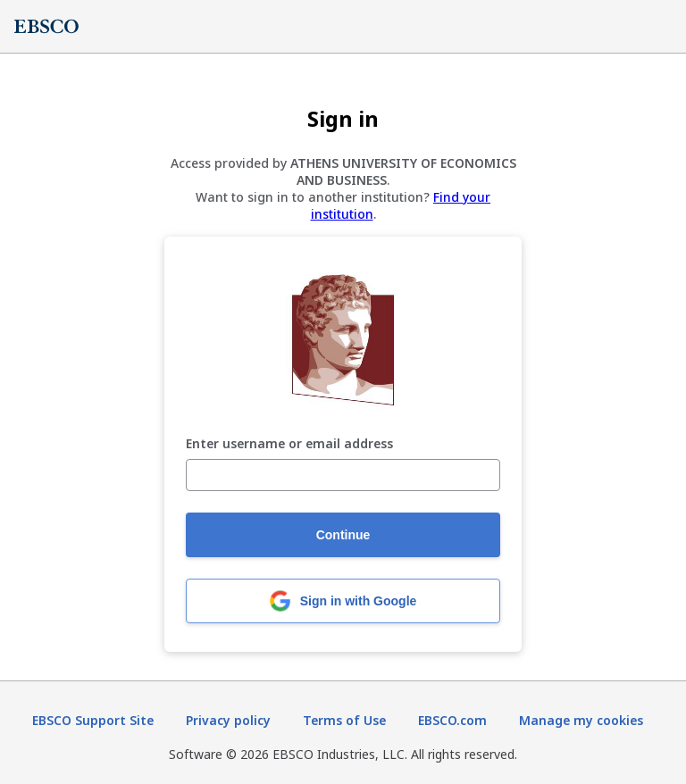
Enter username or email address (289, 444)
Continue (343, 535)
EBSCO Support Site (93, 720)
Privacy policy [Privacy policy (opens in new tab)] (228, 720)
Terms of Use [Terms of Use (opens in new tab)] (344, 720)
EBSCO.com (452, 720)
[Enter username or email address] (343, 475)
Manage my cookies (581, 720)
